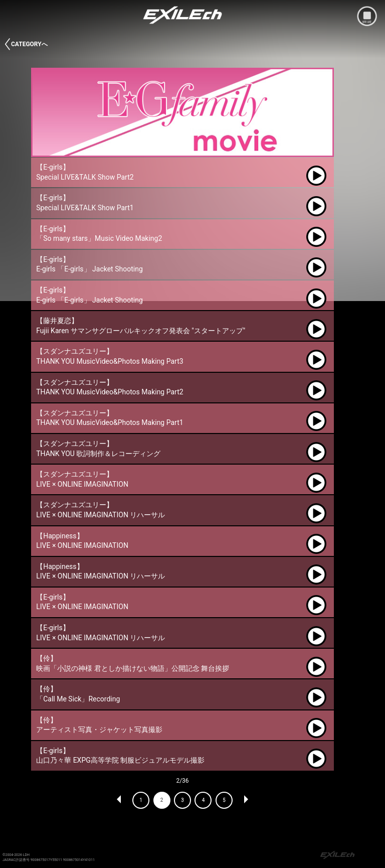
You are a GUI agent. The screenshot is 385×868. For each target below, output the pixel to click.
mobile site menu (367, 16)
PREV (119, 800)
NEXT (246, 800)
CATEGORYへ (29, 44)
